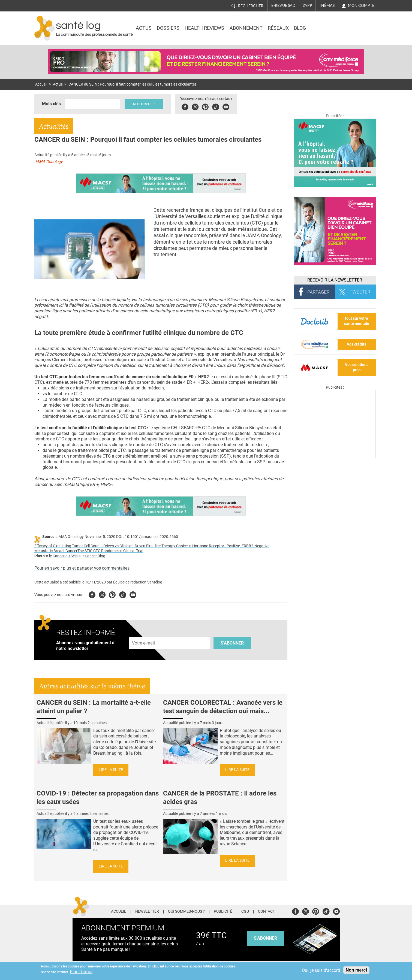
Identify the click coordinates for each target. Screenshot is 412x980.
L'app (307, 5)
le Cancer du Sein (63, 556)
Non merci (356, 970)
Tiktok (217, 106)
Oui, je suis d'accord (321, 970)
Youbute (228, 106)
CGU (245, 912)
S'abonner (232, 643)
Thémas (327, 5)
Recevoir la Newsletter (335, 280)
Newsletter (147, 912)
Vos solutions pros (357, 367)
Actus (144, 28)
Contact (266, 912)
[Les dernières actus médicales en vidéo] (335, 457)
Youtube (133, 594)
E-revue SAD (283, 5)
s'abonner (265, 938)
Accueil (41, 84)
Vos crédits (357, 344)
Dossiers (168, 28)
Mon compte (361, 5)
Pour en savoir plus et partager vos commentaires (82, 568)
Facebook (187, 106)
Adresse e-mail (144, 634)
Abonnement (246, 28)
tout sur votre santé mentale (357, 321)
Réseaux (278, 28)
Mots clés (51, 104)
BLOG (300, 28)
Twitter (197, 106)
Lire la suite (111, 770)
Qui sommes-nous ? (186, 912)
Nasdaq (330, 24)
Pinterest (207, 106)
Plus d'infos (81, 972)
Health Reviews (204, 28)
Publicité (223, 912)
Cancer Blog (95, 556)
